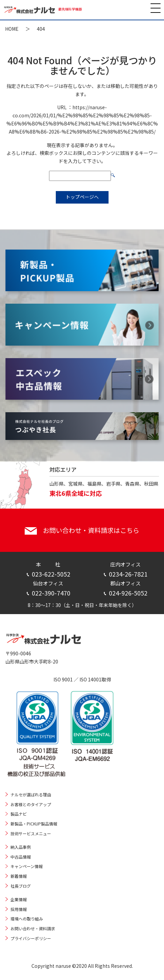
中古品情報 (21, 857)
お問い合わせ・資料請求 (33, 928)
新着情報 (19, 876)
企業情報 (19, 899)
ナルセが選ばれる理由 (31, 795)
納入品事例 (21, 847)
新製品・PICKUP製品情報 (34, 824)
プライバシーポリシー (31, 938)
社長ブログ (21, 886)
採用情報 (19, 909)
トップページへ (82, 197)
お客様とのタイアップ (31, 804)
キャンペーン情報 (27, 866)
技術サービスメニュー (31, 833)
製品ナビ (19, 814)
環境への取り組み (27, 919)
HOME (12, 29)
